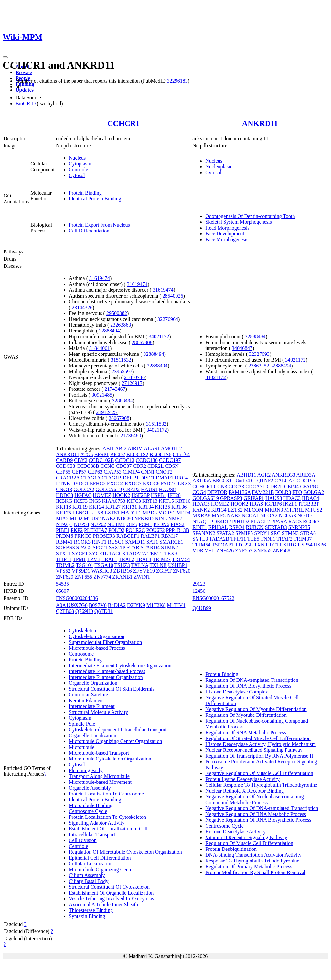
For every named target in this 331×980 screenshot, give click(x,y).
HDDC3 (64, 495)
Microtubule (82, 747)
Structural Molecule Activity (98, 712)
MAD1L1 (131, 513)
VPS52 (63, 571)
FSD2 (167, 484)
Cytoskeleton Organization (97, 636)
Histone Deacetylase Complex (237, 692)
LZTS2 (235, 510)
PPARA (279, 521)
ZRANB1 (123, 577)
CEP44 (291, 486)
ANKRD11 (260, 123)
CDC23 (236, 486)
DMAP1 (165, 478)
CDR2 (139, 466)
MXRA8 (201, 516)
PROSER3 (104, 536)
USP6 (320, 545)
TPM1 (79, 559)
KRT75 (64, 513)
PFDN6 (161, 524)
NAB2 (109, 518)
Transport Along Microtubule (99, 776)
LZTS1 (112, 513)
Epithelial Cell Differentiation (100, 858)
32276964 (168, 319)
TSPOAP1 (223, 545)
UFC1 (272, 545)
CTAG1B (112, 478)
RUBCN (255, 527)
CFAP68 (309, 486)
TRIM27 (162, 559)
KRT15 (166, 501)
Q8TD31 (104, 611)
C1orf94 (181, 454)
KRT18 (64, 507)
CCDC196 (304, 481)
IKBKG (64, 501)
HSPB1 (159, 495)
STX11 (63, 553)
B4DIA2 (117, 605)
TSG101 (84, 565)
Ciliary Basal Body (89, 881)
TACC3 (117, 553)
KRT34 (146, 507)
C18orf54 (240, 481)
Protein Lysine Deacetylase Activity (242, 779)
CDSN (172, 466)
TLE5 (253, 539)
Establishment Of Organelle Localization (111, 893)
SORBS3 (65, 548)
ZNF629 (65, 577)
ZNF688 (282, 551)
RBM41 (64, 542)
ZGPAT (164, 571)
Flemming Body (86, 770)
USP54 (305, 545)
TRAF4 (143, 559)
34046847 (242, 348)
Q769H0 (84, 611)
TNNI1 (268, 539)
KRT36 (179, 507)
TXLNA (140, 565)
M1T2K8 (156, 605)
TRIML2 (65, 565)
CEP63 (95, 472)
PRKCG (83, 536)
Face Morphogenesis (227, 239)
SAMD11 (135, 542)
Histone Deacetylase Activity (235, 832)
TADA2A (136, 553)
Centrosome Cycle (88, 811)
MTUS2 (92, 518)
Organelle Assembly (90, 788)
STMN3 (290, 533)
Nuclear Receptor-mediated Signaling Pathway (254, 750)
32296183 (177, 81)
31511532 (121, 360)
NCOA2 (269, 516)
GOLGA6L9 (109, 489)
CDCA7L (255, 486)
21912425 (106, 412)
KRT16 (183, 501)
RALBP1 (150, 536)
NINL (161, 518)
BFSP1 (101, 454)
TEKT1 (155, 553)
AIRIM (135, 449)
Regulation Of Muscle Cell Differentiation (249, 843)
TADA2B (219, 539)
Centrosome (81, 654)
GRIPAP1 (254, 498)
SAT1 (152, 542)
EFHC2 (98, 484)
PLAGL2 (260, 521)
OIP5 (132, 524)
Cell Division (83, 840)
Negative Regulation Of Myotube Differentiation (256, 709)
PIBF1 (63, 530)
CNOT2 (164, 472)
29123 (199, 584)
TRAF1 (109, 559)
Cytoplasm (80, 164)
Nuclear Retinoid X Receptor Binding (245, 791)
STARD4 (150, 548)
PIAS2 (178, 524)
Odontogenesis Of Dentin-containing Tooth (250, 216)
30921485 (102, 395)
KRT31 (129, 507)
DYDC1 (80, 484)
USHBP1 (178, 565)
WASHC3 (102, 571)
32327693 (259, 354)
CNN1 (148, 472)
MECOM (254, 510)
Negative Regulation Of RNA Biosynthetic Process (258, 820)
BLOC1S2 (137, 454)
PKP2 (77, 530)
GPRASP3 (231, 498)
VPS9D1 (81, 571)
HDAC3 (292, 498)
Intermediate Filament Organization (106, 677)
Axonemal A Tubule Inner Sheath (103, 904)
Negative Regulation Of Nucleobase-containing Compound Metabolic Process (254, 800)
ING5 (95, 501)
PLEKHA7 (96, 530)
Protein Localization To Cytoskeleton (107, 817)
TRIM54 (181, 559)
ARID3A (306, 475)
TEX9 (171, 553)
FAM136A (240, 492)
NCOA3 (287, 516)
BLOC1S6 (161, 454)
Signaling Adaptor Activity (97, 823)
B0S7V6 (98, 605)
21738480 (131, 436)
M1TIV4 (176, 605)
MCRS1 (166, 513)
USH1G (288, 545)
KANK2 (201, 510)
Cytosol (77, 175)
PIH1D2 (241, 521)
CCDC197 (170, 460)
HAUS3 (274, 498)
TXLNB (158, 565)
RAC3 (295, 521)
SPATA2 (225, 533)
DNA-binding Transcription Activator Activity (253, 855)
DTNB (63, 484)
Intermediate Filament (92, 706)
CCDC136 (147, 460)
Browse (24, 72)
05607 (62, 591)
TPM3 (94, 559)
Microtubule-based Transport (99, 753)
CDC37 (124, 466)
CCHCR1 (123, 123)
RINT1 (99, 542)
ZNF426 (225, 551)
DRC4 (181, 478)
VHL (210, 551)
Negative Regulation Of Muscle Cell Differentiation (259, 773)
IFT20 (174, 495)
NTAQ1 (64, 524)
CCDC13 (125, 460)
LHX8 (97, 513)
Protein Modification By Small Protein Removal (255, 872)
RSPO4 (237, 527)
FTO (297, 492)
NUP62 (98, 524)
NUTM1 (116, 524)
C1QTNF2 (262, 481)
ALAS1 (152, 449)
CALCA (283, 481)
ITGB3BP (309, 504)
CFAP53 (113, 472)
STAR (133, 548)
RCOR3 (82, 542)
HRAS (256, 504)
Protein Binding (85, 193)
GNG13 (64, 489)
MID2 (76, 518)
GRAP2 (131, 489)
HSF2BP (140, 495)
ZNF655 (83, 577)
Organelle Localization (93, 735)
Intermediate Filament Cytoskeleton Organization (120, 665)
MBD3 (150, 513)
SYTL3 (200, 539)
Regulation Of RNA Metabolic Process (246, 732)
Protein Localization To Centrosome (106, 794)
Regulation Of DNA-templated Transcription (252, 680)
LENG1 (81, 513)
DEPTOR (217, 492)
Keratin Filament (86, 700)
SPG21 (100, 548)
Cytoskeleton (82, 631)
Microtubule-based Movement (100, 782)
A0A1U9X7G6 (72, 605)
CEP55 (63, 472)
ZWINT (142, 577)
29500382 (117, 313)
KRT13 (150, 501)
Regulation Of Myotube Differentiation (246, 715)
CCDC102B (101, 460)
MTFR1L (294, 510)
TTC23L (244, 545)
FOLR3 (283, 492)
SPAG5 (84, 548)
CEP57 (79, 472)
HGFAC (83, 495)
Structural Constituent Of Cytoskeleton (109, 887)
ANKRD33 (284, 475)
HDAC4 (310, 498)
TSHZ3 (122, 565)
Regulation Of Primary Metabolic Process (249, 867)
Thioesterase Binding (91, 910)
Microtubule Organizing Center (101, 869)
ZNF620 (182, 571)
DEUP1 (131, 478)
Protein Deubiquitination (231, 849)
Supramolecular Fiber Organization (105, 642)
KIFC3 (134, 501)
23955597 (122, 372)
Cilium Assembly (87, 875)
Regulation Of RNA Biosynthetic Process (248, 686)
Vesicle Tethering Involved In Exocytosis (111, 899)
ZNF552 (244, 551)
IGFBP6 (273, 504)
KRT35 (162, 507)
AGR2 (264, 475)
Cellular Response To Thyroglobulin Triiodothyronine (261, 785)
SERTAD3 (276, 527)
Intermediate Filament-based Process (107, 671)
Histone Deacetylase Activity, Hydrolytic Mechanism (261, 744)
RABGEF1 (128, 536)
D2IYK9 (136, 605)
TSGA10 (104, 565)
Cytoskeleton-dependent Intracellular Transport (118, 730)
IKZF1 (290, 504)
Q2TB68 (65, 611)
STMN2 (169, 548)
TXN (259, 545)
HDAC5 (201, 504)
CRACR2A (68, 478)
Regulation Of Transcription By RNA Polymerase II (259, 756)
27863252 (259, 366)
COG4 (199, 492)
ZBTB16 (123, 571)
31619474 (100, 278)
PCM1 (145, 524)
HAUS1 (149, 489)
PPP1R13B (177, 530)
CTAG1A (91, 478)
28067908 (142, 342)
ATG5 (86, 454)
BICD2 (118, 454)
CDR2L (155, 466)
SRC (275, 533)
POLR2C (135, 530)
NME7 (175, 518)
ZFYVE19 (144, 571)
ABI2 (121, 449)
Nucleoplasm (219, 167)
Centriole (79, 169)
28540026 (173, 296)
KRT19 (80, 507)
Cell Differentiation (89, 231)
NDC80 (125, 518)
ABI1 (108, 449)
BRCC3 (221, 481)
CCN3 (221, 486)
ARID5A (202, 481)
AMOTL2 (171, 449)
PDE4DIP (220, 521)
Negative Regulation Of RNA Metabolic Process (256, 814)
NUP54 (81, 524)
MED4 (184, 513)
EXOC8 (151, 484)
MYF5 (219, 516)
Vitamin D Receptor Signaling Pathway (246, 837)
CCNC (108, 466)
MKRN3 (274, 510)
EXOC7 (133, 484)
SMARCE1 (171, 542)
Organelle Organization (93, 683)
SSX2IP (117, 548)
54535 (62, 584)
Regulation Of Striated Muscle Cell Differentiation (258, 738)
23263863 (121, 325)
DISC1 (147, 478)
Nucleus (77, 158)
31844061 (100, 348)
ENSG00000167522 (213, 598)
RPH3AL (218, 527)
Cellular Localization (91, 864)
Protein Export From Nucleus (99, 225)
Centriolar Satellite (88, 695)
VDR (198, 551)
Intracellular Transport (92, 834)
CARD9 (64, 460)
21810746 (134, 377)
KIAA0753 (114, 501)
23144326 (82, 307)
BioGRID (26, 103)
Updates (25, 90)
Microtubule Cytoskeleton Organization (110, 759)
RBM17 (170, 536)
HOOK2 (121, 495)
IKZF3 (81, 501)
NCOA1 (250, 516)
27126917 (132, 383)
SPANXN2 (204, 533)
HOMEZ (102, 495)
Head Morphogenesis (227, 228)
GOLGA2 (84, 489)
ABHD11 (246, 475)
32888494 (109, 331)
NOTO (304, 516)
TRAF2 (127, 559)
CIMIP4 (131, 472)
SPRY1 (262, 533)
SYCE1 (80, 553)
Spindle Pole (82, 724)
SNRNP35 (299, 527)
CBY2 (81, 460)
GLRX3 (183, 484)
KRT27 (113, 507)
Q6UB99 (202, 608)
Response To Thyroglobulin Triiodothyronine (252, 861)
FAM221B (263, 492)
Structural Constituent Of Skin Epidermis (112, 689)
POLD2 (116, 530)
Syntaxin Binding (87, 916)
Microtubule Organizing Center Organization (116, 741)
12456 (199, 591)
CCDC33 (66, 466)
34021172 (159, 337)
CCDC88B (88, 466)
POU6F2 (156, 530)
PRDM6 (64, 536)
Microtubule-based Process (97, 648)
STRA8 (308, 533)
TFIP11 (64, 559)
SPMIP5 (244, 533)
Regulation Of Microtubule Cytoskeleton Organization (125, 852)
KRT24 (96, 507)
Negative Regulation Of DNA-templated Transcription (262, 808)
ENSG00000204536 (77, 598)
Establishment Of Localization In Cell (108, 829)
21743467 (115, 389)
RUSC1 (116, 542)
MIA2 (62, 518)
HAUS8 (167, 489)
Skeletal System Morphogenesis (238, 222)
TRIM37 (303, 539)
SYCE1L (98, 553)
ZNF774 (102, 577)
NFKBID (144, 518)
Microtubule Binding (91, 805)
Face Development (225, 234)
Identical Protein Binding (95, 199)
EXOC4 (115, 484)
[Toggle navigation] (5, 57)
